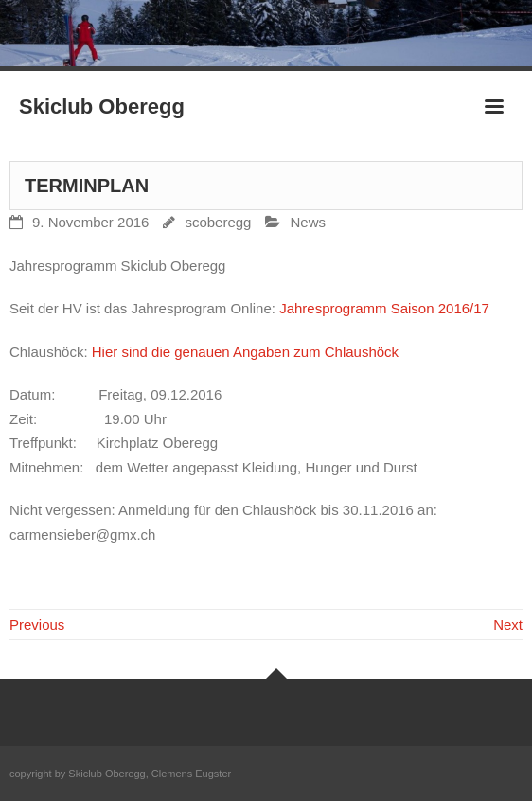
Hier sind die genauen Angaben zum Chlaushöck (245, 352)
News (308, 222)
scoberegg (218, 222)
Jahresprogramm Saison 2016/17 (384, 308)
